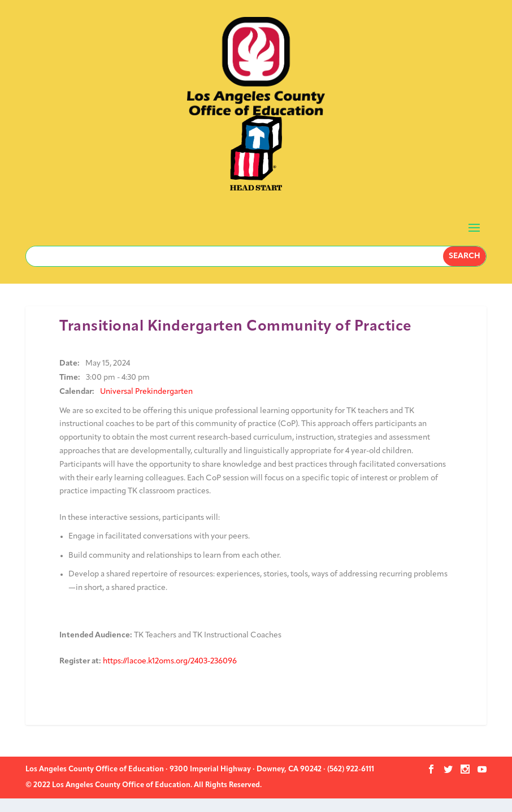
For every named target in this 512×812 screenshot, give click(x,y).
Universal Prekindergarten (146, 392)
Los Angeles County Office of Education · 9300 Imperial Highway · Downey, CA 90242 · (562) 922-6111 (200, 769)
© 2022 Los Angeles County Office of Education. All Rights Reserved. (144, 785)
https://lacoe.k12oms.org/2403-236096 (170, 661)
